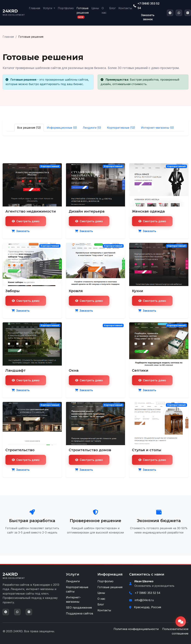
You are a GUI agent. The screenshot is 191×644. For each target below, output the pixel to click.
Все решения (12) (29, 128)
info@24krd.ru (144, 600)
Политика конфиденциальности (136, 629)
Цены (95, 8)
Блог (112, 8)
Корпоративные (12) (121, 128)
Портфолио (66, 8)
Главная (35, 8)
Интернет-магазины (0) (157, 128)
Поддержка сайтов (80, 613)
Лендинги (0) (92, 128)
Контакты (125, 8)
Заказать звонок (148, 17)
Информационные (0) (62, 128)
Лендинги (73, 581)
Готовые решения (83, 13)
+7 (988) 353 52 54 (146, 6)
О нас (104, 10)
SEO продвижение (79, 608)
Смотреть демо (26, 221)
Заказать (21, 231)
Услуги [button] (48, 8)
